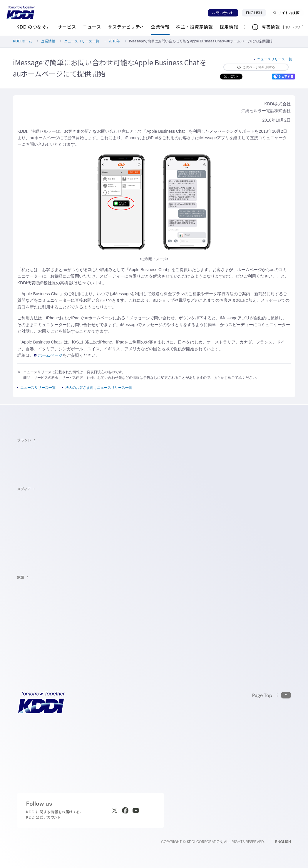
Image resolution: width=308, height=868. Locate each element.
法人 (299, 27)
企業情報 (48, 41)
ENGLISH (254, 13)
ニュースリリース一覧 (82, 41)
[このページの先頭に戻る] (272, 695)
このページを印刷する (256, 67)
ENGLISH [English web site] (283, 842)
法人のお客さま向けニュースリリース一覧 (99, 388)
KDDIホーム (22, 41)
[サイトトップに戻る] (21, 13)
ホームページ (48, 355)
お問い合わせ (223, 13)
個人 (288, 27)
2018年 (114, 41)
